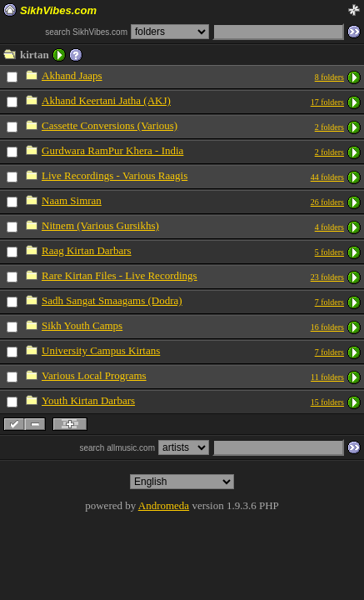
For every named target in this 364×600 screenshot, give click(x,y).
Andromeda (164, 505)
